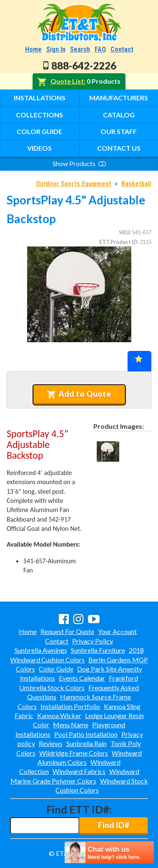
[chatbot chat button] (109, 852)
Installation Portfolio (70, 706)
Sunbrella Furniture (98, 650)
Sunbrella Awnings (41, 650)
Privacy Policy (93, 641)
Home (33, 49)
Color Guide (39, 131)
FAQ (100, 49)
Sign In (56, 49)
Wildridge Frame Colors (74, 753)
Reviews (51, 743)
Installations (40, 98)
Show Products (79, 163)
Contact (122, 49)
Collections (39, 115)
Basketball (136, 184)
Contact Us (119, 148)
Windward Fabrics (79, 771)
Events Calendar (82, 678)
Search (80, 49)
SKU (124, 232)
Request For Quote (67, 631)
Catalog (119, 115)
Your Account (117, 631)
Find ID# (114, 825)
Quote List (67, 81)
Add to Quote (79, 394)
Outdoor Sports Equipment (74, 184)
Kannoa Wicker (59, 715)
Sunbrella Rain (87, 743)
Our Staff (119, 131)
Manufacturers (119, 98)
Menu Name (71, 725)
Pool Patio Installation (86, 734)
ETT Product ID (118, 242)
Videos (39, 148)
